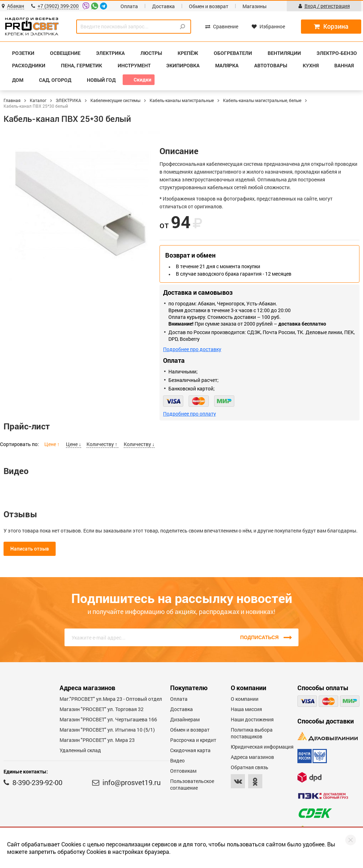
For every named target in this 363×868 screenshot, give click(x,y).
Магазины (255, 6)
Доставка (163, 6)
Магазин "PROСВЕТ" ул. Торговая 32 (102, 709)
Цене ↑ (52, 444)
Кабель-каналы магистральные (182, 100)
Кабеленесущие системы (115, 100)
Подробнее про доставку (192, 349)
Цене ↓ (74, 444)
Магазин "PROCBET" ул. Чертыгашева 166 (108, 719)
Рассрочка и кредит (193, 740)
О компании (245, 699)
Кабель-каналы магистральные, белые (262, 100)
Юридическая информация (262, 747)
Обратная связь (250, 767)
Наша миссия (246, 709)
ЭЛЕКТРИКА (68, 100)
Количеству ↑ (102, 444)
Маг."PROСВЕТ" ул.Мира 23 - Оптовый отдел (111, 699)
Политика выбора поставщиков (252, 733)
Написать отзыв (30, 549)
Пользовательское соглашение (192, 784)
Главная (12, 100)
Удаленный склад (80, 750)
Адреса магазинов (252, 757)
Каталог (38, 100)
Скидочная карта (190, 750)
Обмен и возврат (209, 6)
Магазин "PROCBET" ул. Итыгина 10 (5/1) (107, 730)
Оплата (129, 6)
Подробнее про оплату (189, 414)
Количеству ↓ (139, 444)
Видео (177, 760)
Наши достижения (252, 719)
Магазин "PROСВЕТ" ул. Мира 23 (97, 740)
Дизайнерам (185, 719)
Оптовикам (183, 771)
